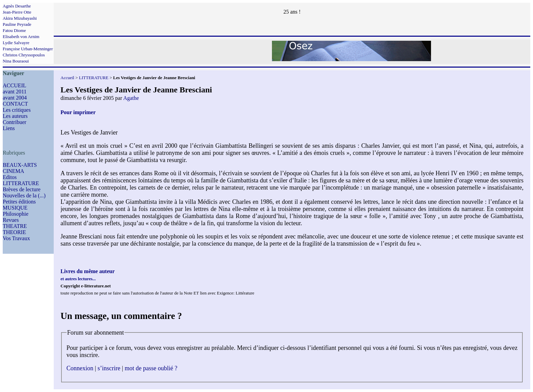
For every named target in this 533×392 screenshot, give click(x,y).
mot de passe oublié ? (151, 368)
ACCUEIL (14, 85)
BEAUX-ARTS (20, 165)
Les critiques (17, 110)
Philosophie (16, 214)
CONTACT (15, 104)
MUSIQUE (15, 208)
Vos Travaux (16, 238)
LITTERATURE (21, 183)
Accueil (67, 78)
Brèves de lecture (22, 189)
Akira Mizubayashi (20, 18)
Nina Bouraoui (16, 61)
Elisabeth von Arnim (21, 37)
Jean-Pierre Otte (17, 12)
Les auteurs (15, 116)
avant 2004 (15, 98)
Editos (10, 177)
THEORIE (14, 232)
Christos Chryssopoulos (24, 55)
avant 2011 (15, 92)
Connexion (80, 368)
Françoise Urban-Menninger (28, 49)
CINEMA (13, 171)
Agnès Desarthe (17, 6)
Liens (9, 128)
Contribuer (14, 122)
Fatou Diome (14, 30)
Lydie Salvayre (16, 43)
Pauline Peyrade (17, 24)
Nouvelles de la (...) (24, 195)
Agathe (131, 98)
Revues (11, 220)
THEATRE (15, 226)
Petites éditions (19, 202)
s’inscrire (109, 368)
